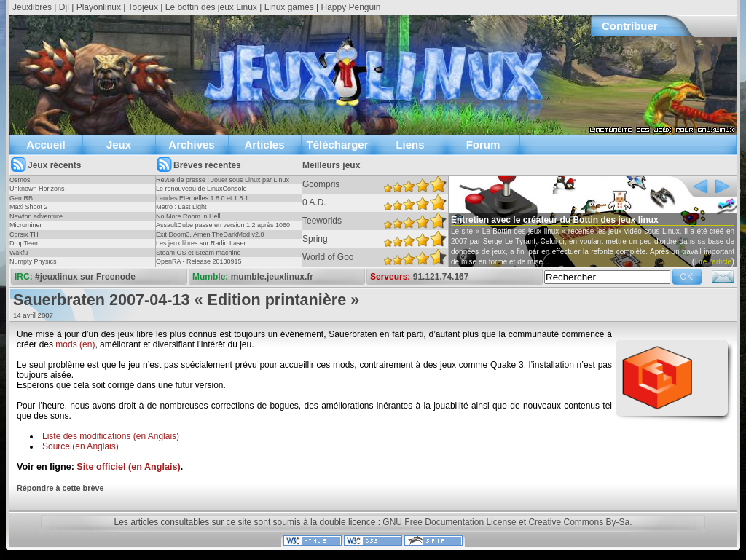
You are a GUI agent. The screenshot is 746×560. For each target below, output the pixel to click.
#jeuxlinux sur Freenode (85, 277)
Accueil (46, 145)
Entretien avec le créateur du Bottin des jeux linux (555, 220)
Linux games (289, 7)
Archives (191, 145)
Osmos (20, 180)
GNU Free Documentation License (449, 522)
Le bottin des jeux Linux (211, 7)
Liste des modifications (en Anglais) (111, 436)
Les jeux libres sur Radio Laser (201, 243)
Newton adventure (36, 216)
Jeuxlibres (32, 7)
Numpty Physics (33, 261)
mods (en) (75, 344)
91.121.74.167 (441, 277)
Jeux (119, 145)
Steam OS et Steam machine (199, 253)
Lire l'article (713, 262)
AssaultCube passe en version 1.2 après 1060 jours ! (223, 229)
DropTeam (25, 243)
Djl (64, 7)
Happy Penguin (350, 7)
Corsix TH (24, 234)
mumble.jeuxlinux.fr (272, 277)
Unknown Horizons (37, 189)
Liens (410, 145)
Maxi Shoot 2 (29, 207)
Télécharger (337, 145)
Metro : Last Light (181, 207)
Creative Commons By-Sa (579, 522)
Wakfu (19, 253)
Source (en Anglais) (81, 446)
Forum (483, 145)
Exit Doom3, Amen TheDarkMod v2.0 (210, 234)
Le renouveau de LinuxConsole (201, 189)
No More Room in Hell (188, 216)
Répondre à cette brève (60, 488)
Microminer (26, 225)
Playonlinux (99, 7)
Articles (264, 145)
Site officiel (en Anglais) (128, 467)
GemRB (21, 198)
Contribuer (630, 26)
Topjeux (143, 7)
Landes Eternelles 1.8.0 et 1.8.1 (202, 198)
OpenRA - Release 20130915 (199, 261)
